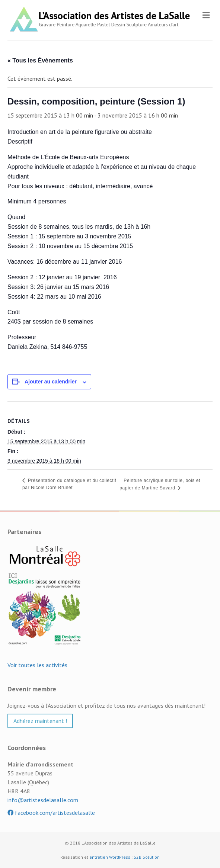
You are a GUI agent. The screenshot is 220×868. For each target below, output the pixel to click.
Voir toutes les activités (37, 665)
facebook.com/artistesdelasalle (51, 813)
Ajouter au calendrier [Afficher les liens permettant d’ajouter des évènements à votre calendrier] (51, 382)
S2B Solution (147, 857)
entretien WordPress (110, 857)
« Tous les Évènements (40, 60)
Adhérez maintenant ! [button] (40, 721)
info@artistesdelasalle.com (43, 800)
